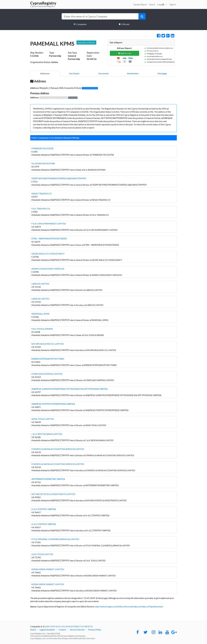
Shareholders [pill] (133, 73)
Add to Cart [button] (125, 53)
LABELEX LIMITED (40, 284)
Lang (161, 4)
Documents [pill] (104, 73)
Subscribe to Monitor (86, 43)
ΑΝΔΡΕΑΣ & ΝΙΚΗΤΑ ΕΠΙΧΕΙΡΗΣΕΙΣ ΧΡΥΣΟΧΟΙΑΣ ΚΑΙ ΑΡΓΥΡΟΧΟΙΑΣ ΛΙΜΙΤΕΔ (70, 389)
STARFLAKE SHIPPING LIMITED (47, 374)
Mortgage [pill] (162, 73)
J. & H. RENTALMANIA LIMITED (47, 434)
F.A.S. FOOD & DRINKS (42, 329)
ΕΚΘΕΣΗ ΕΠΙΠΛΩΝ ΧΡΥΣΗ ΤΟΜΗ (48, 359)
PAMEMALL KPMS (40, 314)
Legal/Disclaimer (47, 630)
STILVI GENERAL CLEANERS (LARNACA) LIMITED (55, 539)
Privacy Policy (95, 630)
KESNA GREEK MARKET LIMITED (48, 569)
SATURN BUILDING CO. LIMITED (48, 344)
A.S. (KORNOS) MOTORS (43, 163)
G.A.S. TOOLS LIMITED (42, 554)
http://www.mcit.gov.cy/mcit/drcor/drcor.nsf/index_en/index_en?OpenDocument (129, 606)
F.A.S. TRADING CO (41, 208)
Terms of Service (77, 630)
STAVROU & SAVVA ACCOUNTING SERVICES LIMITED (58, 449)
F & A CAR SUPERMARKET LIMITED (49, 224)
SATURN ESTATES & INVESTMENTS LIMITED (53, 494)
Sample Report (140, 4)
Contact (62, 630)
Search (152, 4)
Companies (82, 24)
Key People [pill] (74, 73)
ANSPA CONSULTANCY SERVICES (48, 269)
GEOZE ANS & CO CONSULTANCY (48, 254)
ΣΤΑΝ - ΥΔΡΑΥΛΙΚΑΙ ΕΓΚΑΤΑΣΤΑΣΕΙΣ (49, 239)
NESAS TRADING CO (42, 193)
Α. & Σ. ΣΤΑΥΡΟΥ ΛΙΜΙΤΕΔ (44, 509)
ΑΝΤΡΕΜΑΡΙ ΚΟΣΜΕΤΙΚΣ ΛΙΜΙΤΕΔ (48, 479)
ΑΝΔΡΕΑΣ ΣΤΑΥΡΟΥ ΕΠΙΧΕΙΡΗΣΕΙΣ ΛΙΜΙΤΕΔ (53, 404)
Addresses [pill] (45, 73)
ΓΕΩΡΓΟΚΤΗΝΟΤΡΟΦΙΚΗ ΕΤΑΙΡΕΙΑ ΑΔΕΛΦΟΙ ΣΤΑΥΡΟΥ (59, 178)
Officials (125, 24)
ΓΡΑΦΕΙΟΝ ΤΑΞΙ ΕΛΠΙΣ (43, 148)
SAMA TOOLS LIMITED (43, 419)
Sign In (173, 4)
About (33, 630)
